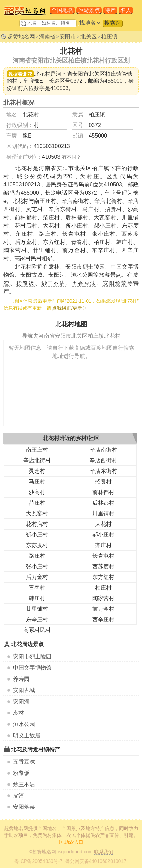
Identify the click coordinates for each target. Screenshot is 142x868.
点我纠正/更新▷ (69, 308)
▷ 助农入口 (71, 842)
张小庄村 (37, 566)
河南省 (47, 36)
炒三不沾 (24, 784)
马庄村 (37, 482)
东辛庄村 (37, 619)
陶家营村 (103, 598)
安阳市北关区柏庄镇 (97, 74)
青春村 (37, 588)
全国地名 (62, 10)
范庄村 (37, 503)
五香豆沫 (24, 762)
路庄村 (37, 556)
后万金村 (37, 577)
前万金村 (103, 609)
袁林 (18, 713)
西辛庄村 (103, 619)
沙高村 (37, 492)
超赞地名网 (21, 36)
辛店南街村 (103, 450)
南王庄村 (37, 450)
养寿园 (21, 679)
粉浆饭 (21, 773)
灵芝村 (37, 471)
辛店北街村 (37, 460)
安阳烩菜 (24, 807)
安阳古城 (24, 690)
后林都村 (103, 503)
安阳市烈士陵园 (32, 656)
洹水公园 (24, 724)
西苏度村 (103, 566)
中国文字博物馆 (32, 668)
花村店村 (37, 524)
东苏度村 (37, 545)
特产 (110, 10)
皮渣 (18, 796)
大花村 (103, 524)
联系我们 (104, 852)
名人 (126, 10)
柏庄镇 (109, 36)
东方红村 (103, 577)
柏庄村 (103, 588)
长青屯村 (103, 556)
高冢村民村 (37, 630)
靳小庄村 (37, 535)
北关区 (89, 36)
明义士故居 (27, 735)
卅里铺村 (103, 513)
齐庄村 (103, 545)
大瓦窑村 (37, 513)
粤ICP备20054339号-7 (38, 861)
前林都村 (103, 492)
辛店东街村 (103, 471)
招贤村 (103, 482)
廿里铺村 (37, 609)
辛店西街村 (103, 460)
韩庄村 (37, 598)
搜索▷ (113, 23)
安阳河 (21, 702)
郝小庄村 (103, 535)
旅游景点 (89, 10)
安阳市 (68, 36)
